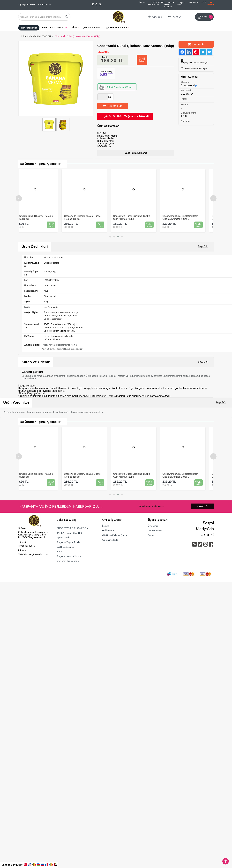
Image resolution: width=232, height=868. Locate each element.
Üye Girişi (153, 526)
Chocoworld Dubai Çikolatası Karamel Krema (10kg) (42, 217)
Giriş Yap (157, 17)
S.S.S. (204, 2)
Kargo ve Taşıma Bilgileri (69, 542)
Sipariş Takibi (181, 3)
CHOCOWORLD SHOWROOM (156, 3)
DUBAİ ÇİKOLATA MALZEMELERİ (36, 36)
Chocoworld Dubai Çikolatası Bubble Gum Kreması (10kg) (139, 217)
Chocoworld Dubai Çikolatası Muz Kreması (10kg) (78, 36)
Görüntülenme (189, 113)
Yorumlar (210, 4)
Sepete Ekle (113, 106)
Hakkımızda (193, 2)
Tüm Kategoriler (29, 28)
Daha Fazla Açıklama (136, 153)
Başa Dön (203, 246)
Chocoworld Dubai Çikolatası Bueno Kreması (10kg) (90, 217)
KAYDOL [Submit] (202, 506)
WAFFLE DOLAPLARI (117, 28)
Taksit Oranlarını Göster (116, 87)
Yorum (184, 104)
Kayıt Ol (177, 17)
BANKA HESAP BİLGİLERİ (169, 4)
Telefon (22, 542)
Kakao (74, 28)
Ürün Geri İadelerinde (68, 561)
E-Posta (22, 551)
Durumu (185, 121)
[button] (110, 237)
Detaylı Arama (155, 530)
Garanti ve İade (110, 540)
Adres (22, 528)
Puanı (184, 99)
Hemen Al (196, 44)
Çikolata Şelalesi (91, 28)
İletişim (142, 2)
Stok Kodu (187, 90)
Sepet (205, 17)
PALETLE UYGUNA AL (54, 28)
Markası (185, 82)
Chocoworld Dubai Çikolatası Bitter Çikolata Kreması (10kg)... (187, 217)
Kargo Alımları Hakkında (69, 556)
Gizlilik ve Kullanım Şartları (115, 535)
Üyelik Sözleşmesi (65, 547)
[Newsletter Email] (163, 506)
